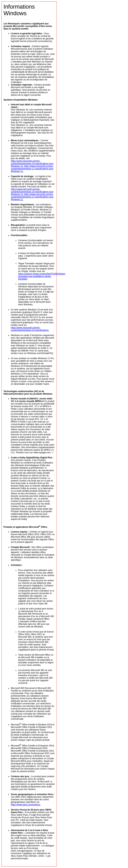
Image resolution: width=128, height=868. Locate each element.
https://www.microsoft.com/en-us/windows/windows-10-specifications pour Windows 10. (32, 164)
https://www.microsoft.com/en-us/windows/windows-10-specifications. (30, 329)
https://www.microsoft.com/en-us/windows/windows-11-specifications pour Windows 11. (32, 169)
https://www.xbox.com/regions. (26, 805)
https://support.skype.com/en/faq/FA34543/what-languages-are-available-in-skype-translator (42, 276)
